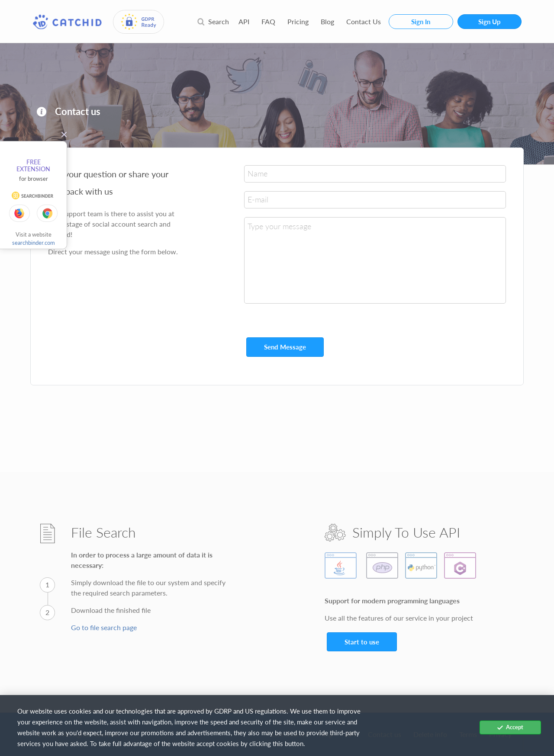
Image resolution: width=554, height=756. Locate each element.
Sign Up (490, 22)
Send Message (285, 347)
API (244, 21)
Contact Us (364, 21)
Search (213, 21)
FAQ (268, 21)
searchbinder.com (34, 243)
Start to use (362, 642)
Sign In (421, 22)
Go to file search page (104, 627)
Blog (327, 21)
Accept (510, 727)
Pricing (298, 21)
